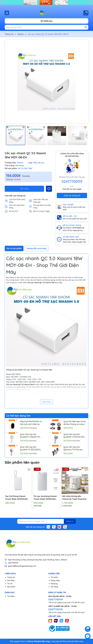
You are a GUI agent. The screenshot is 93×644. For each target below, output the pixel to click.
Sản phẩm (11, 587)
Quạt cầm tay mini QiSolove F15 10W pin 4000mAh (73, 448)
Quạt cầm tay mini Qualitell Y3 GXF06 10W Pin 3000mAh (74, 436)
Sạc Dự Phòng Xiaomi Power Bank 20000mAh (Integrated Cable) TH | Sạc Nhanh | (16, 498)
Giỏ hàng (54, 587)
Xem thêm (47, 402)
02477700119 (72, 181)
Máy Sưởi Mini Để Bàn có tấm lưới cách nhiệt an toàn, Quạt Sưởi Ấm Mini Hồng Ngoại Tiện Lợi (31, 423)
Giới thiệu (11, 580)
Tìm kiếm (54, 577)
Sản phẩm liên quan (22, 462)
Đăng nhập (55, 580)
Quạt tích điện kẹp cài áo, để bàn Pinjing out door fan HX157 (75, 423)
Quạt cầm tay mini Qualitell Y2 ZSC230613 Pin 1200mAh (30, 448)
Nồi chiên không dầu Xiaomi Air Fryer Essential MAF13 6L (74, 498)
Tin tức (10, 584)
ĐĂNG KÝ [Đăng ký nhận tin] (70, 521)
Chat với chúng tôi (72, 195)
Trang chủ (11, 577)
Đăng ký (54, 584)
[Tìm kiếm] (86, 27)
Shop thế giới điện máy (73, 641)
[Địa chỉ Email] (47, 521)
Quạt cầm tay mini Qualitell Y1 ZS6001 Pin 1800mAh (30, 436)
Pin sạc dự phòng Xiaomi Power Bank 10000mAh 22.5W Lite (45, 498)
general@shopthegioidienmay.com (22, 566)
